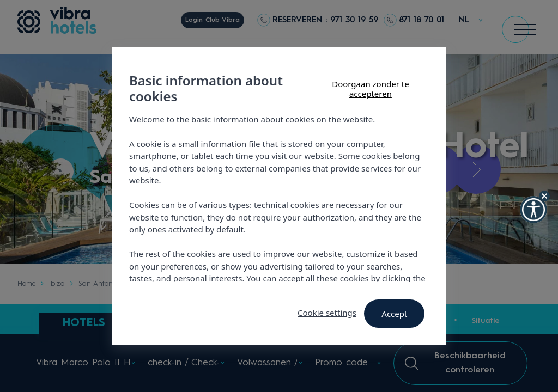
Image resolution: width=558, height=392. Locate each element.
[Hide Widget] (544, 196)
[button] (533, 210)
